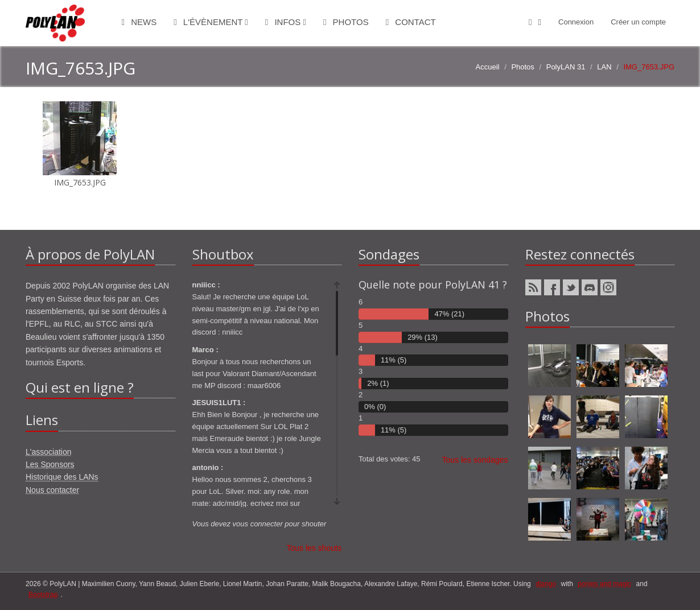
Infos (286, 22)
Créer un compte (638, 22)
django (546, 584)
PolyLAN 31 (566, 67)
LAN (604, 67)
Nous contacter (52, 490)
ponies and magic (604, 584)
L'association (49, 452)
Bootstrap (43, 595)
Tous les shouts (314, 548)
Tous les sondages (475, 460)
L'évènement (211, 22)
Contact (411, 22)
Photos (346, 22)
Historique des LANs (62, 477)
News (139, 22)
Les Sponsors (50, 464)
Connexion (576, 22)
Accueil (488, 67)
